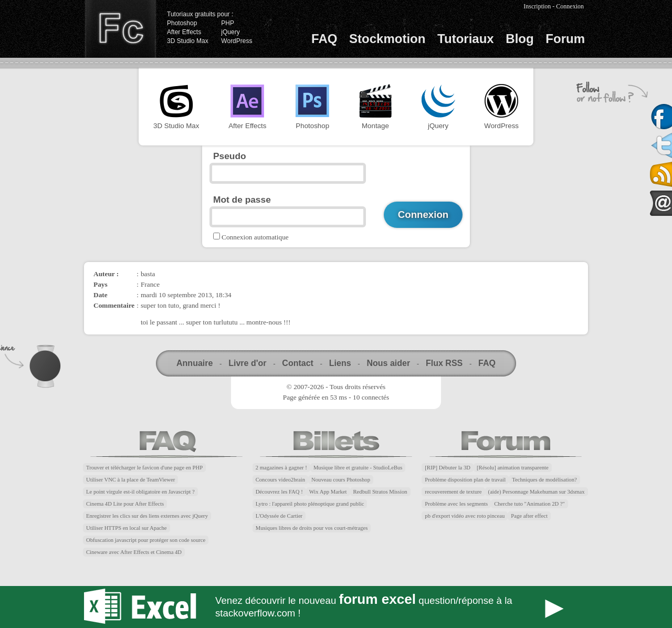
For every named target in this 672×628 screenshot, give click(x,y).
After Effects (184, 32)
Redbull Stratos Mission (380, 492)
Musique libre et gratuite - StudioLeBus (358, 468)
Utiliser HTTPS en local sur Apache (127, 528)
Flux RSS (444, 363)
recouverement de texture (453, 492)
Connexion (570, 6)
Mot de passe (242, 200)
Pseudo (230, 156)
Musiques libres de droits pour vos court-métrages (312, 528)
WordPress (237, 41)
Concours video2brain (280, 480)
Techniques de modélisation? (544, 480)
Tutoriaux (466, 39)
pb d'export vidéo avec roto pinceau (465, 516)
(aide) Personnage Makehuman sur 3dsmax (537, 492)
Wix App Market (328, 492)
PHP (228, 23)
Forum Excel (336, 607)
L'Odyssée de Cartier (279, 516)
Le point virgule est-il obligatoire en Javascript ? (140, 492)
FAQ (324, 39)
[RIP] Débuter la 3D (448, 468)
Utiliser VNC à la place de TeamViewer (130, 480)
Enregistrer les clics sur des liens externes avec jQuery (147, 516)
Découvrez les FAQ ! (279, 492)
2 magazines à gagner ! (281, 468)
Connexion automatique (255, 237)
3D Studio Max (188, 41)
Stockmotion (387, 39)
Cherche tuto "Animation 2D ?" (529, 504)
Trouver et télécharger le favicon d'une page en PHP (144, 468)
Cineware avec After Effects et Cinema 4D (134, 552)
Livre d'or (247, 363)
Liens (340, 363)
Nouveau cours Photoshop (341, 480)
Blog (519, 39)
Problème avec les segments (456, 504)
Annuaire (195, 363)
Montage (375, 107)
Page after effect (529, 516)
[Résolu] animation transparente (513, 468)
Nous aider (388, 363)
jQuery (230, 32)
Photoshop (182, 23)
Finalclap (120, 29)
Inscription (537, 6)
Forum (565, 39)
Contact (298, 363)
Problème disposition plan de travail (465, 480)
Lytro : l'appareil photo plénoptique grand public (310, 504)
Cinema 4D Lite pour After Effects (125, 504)
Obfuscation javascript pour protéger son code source (146, 540)
